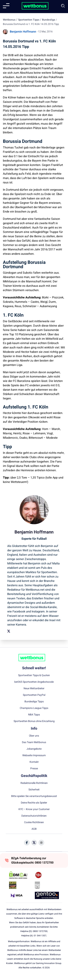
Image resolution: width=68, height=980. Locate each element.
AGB (34, 829)
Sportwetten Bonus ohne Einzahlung (34, 721)
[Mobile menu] (6, 6)
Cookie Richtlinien (34, 822)
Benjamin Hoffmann (23, 32)
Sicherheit (34, 790)
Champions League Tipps (34, 708)
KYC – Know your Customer (34, 809)
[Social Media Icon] (27, 843)
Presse (34, 769)
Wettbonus (9, 20)
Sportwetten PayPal (34, 695)
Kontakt (34, 762)
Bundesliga (49, 20)
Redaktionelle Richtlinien (34, 783)
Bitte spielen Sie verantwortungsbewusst (34, 796)
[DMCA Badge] (21, 875)
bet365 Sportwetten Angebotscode (34, 682)
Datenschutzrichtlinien (34, 816)
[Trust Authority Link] (47, 885)
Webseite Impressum (34, 755)
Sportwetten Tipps (29, 20)
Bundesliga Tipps (34, 702)
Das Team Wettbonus (34, 742)
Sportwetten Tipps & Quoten (34, 675)
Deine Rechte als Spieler (34, 803)
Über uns (34, 736)
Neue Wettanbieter (34, 689)
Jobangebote (34, 749)
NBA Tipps (34, 715)
